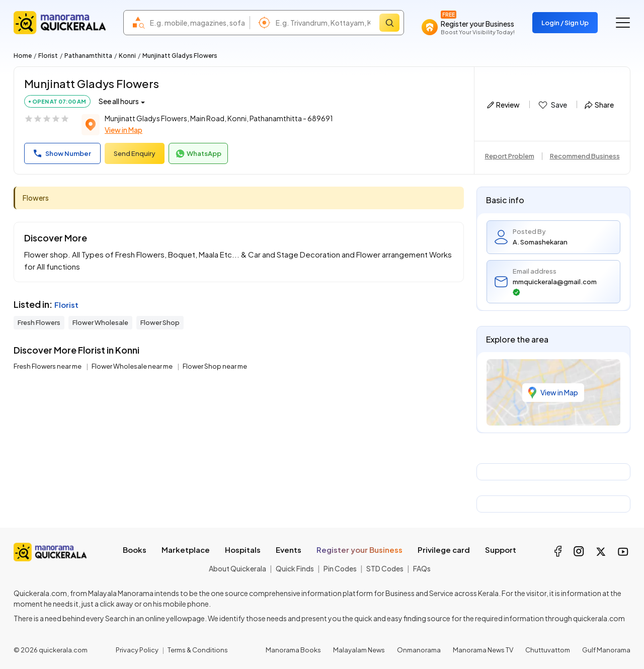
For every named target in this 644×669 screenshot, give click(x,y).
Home (23, 56)
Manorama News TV (483, 650)
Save (552, 105)
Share (599, 105)
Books (135, 550)
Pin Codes (340, 568)
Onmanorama (419, 650)
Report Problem (510, 156)
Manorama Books (293, 650)
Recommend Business (585, 156)
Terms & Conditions (198, 650)
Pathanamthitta (88, 56)
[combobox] (197, 23)
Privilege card (444, 550)
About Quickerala (237, 568)
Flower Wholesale (100, 322)
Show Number (62, 153)
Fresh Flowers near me (48, 366)
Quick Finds (295, 568)
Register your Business (359, 550)
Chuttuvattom (548, 650)
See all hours (119, 101)
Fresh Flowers (39, 322)
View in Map (124, 130)
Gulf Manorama (606, 650)
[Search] (389, 23)
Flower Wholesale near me (133, 366)
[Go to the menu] (623, 23)
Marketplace (186, 550)
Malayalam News (359, 650)
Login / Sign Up (565, 23)
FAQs (422, 568)
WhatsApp (198, 154)
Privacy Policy (137, 650)
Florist (48, 56)
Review (503, 105)
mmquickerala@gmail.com (555, 287)
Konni (127, 56)
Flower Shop (160, 322)
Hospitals (243, 550)
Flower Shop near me (215, 366)
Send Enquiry (135, 153)
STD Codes (385, 568)
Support (501, 550)
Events (289, 550)
